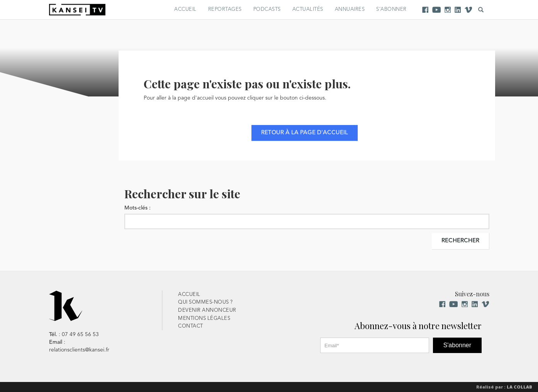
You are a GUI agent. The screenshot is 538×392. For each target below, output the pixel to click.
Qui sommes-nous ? (205, 302)
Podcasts (267, 9)
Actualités (308, 9)
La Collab (519, 387)
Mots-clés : (137, 208)
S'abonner (457, 345)
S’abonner (391, 9)
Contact (191, 326)
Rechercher (460, 241)
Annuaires (350, 9)
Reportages (225, 9)
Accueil (185, 9)
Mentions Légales (204, 318)
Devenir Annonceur (207, 310)
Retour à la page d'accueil (305, 133)
